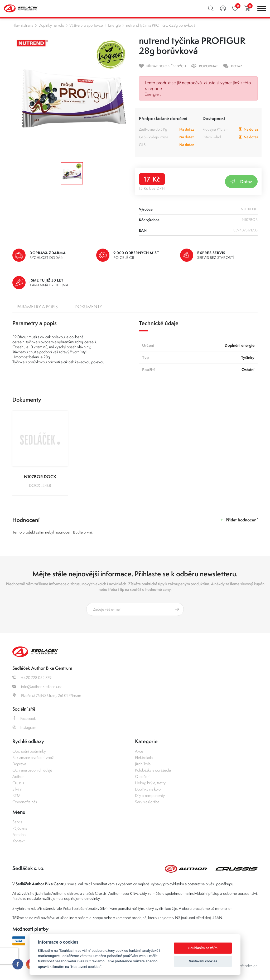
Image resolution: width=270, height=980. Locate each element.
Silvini (17, 789)
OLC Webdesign (244, 966)
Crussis (18, 783)
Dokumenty (88, 307)
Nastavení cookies (203, 961)
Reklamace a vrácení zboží (33, 757)
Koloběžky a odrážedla (153, 770)
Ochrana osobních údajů (32, 770)
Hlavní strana (23, 25)
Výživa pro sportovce (86, 25)
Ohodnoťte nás (25, 802)
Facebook (24, 718)
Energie (114, 25)
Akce (139, 751)
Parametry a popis (37, 307)
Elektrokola (144, 757)
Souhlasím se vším (203, 948)
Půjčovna (20, 828)
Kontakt (18, 841)
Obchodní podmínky (29, 751)
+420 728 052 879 (32, 677)
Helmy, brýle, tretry (150, 783)
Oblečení (143, 776)
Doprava (19, 764)
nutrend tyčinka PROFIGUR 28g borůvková (161, 25)
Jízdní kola (143, 764)
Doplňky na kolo (51, 25)
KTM (16, 795)
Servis (17, 822)
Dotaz (241, 181)
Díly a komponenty (150, 795)
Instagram (24, 727)
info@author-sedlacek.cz (37, 686)
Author (18, 776)
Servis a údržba (147, 802)
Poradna (19, 834)
